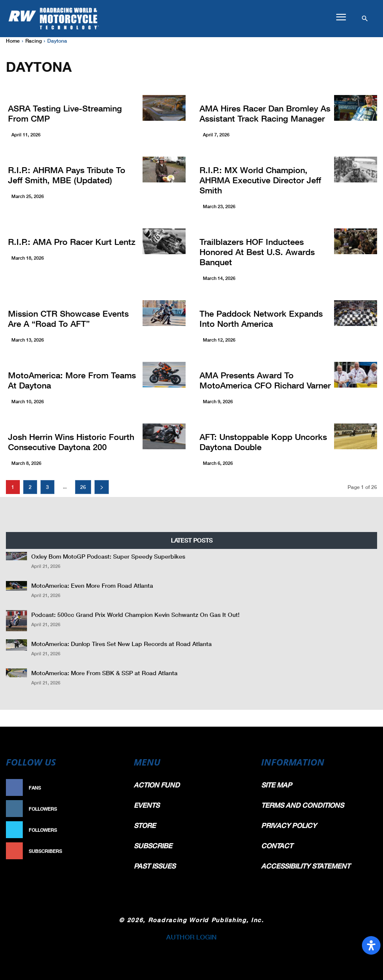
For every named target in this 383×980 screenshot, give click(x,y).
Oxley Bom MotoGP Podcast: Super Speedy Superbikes (108, 556)
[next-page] (102, 487)
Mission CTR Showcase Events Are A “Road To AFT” (68, 318)
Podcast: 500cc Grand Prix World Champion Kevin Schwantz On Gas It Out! (135, 615)
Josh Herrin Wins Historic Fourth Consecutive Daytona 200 (71, 442)
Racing (34, 41)
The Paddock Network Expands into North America (261, 318)
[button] (341, 17)
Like (117, 788)
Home (13, 41)
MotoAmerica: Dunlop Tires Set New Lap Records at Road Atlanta (121, 644)
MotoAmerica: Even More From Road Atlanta (92, 585)
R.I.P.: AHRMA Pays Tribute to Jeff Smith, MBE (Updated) (67, 175)
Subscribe (108, 851)
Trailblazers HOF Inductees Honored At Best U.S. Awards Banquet (257, 252)
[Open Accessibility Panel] (371, 945)
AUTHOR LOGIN (191, 937)
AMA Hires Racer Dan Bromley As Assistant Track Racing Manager (265, 113)
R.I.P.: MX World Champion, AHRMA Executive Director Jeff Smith (260, 180)
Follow (112, 809)
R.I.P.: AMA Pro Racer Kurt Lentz (72, 242)
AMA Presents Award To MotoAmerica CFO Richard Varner (265, 380)
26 (83, 487)
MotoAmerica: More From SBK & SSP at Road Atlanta (104, 673)
